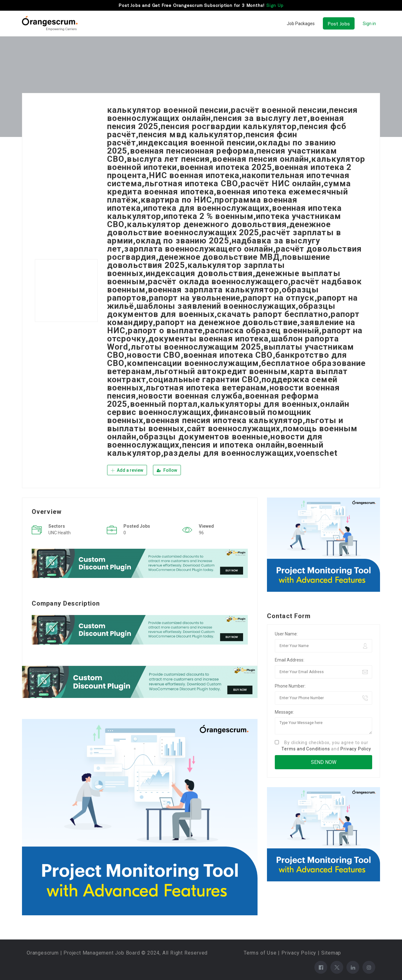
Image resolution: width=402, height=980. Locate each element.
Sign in (369, 24)
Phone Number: (290, 686)
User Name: (286, 634)
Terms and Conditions (306, 749)
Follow (167, 470)
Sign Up (275, 5)
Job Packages (301, 24)
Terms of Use (260, 953)
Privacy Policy (356, 749)
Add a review (127, 470)
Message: (284, 712)
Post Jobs (339, 23)
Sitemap (331, 953)
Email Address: (290, 660)
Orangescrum (43, 953)
